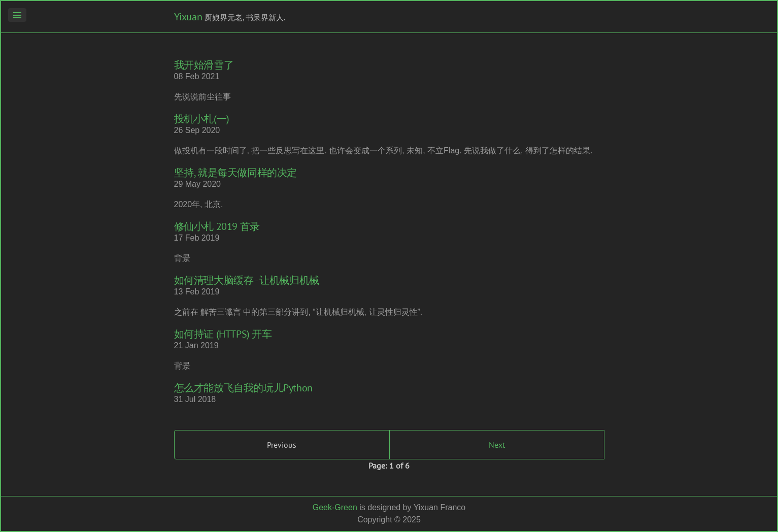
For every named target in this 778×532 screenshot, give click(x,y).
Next (497, 445)
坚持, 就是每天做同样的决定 (235, 173)
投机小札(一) (202, 119)
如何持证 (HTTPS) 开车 (223, 334)
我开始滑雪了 (204, 65)
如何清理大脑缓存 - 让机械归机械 (247, 280)
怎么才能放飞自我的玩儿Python (243, 388)
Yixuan (188, 17)
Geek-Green (335, 507)
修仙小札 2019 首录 (217, 226)
